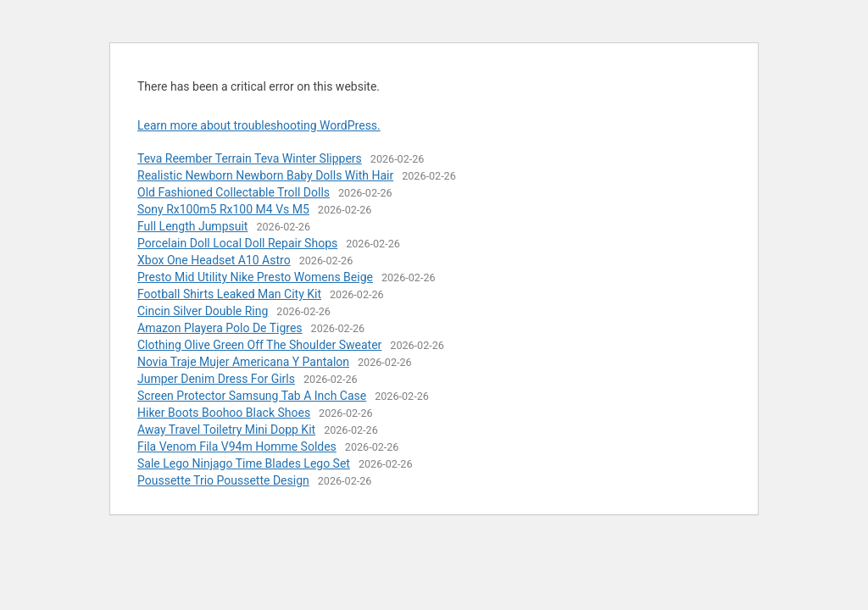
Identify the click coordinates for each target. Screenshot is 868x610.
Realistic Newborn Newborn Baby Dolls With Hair (265, 175)
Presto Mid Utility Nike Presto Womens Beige (255, 277)
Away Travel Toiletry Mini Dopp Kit (226, 430)
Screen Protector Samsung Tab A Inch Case (252, 396)
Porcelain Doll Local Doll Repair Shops (237, 243)
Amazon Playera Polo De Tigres (220, 328)
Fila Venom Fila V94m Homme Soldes (237, 446)
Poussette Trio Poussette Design (223, 480)
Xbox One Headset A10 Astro (214, 260)
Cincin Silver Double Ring (203, 311)
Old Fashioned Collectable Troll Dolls (234, 192)
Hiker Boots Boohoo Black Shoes (224, 413)
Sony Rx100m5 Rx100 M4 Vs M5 (223, 209)
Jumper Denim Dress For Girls (216, 379)
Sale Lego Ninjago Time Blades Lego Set (244, 463)
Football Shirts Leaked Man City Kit (229, 294)
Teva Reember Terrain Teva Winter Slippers (250, 158)
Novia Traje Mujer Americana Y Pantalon (243, 362)
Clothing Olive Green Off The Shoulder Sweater (259, 345)
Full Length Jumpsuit (192, 226)
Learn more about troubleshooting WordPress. (259, 125)
